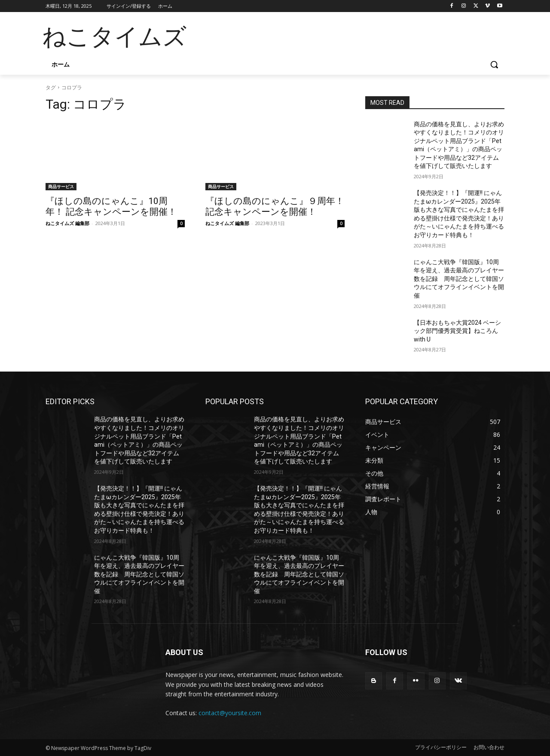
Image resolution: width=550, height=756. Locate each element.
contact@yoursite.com (230, 713)
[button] (494, 64)
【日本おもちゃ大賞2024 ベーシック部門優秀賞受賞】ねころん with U (457, 331)
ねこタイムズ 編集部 (67, 223)
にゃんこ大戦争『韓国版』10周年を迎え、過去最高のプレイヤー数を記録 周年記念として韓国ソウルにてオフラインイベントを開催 (459, 279)
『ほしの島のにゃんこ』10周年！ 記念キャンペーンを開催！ (111, 206)
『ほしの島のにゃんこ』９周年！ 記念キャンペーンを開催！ (275, 206)
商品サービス (61, 186)
